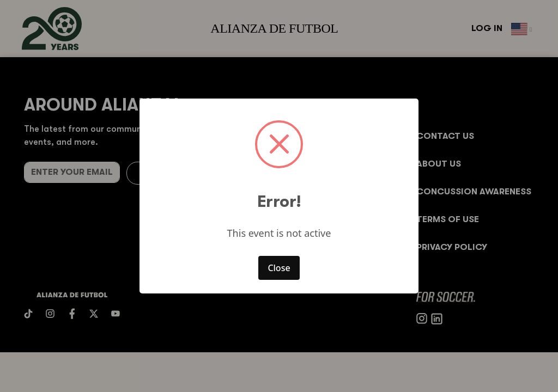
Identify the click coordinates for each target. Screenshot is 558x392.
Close (279, 268)
